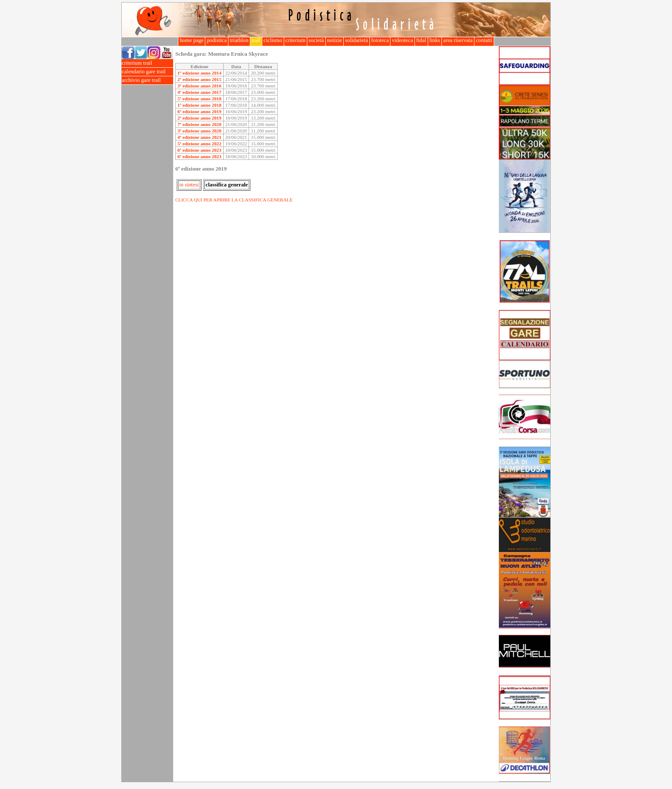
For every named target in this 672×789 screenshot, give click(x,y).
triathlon (239, 40)
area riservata (458, 40)
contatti (484, 40)
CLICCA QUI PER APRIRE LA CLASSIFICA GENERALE (234, 200)
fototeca (380, 40)
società (316, 40)
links (435, 40)
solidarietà (357, 40)
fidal (421, 40)
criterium (295, 40)
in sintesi (189, 185)
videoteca (402, 40)
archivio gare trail (147, 80)
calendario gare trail (147, 72)
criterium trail (147, 63)
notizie (334, 40)
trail (256, 40)
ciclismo (273, 40)
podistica (217, 40)
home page (192, 40)
